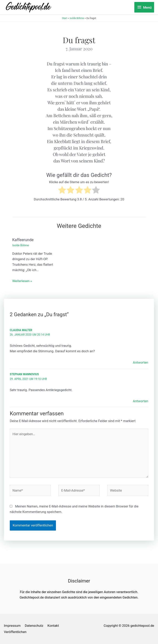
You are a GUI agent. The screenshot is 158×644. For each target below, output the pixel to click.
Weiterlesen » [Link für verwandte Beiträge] (22, 281)
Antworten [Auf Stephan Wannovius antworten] (140, 401)
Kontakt (53, 626)
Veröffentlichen (15, 632)
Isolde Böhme (21, 245)
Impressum (12, 626)
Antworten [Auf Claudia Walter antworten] (140, 362)
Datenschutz (34, 626)
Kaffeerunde (23, 240)
